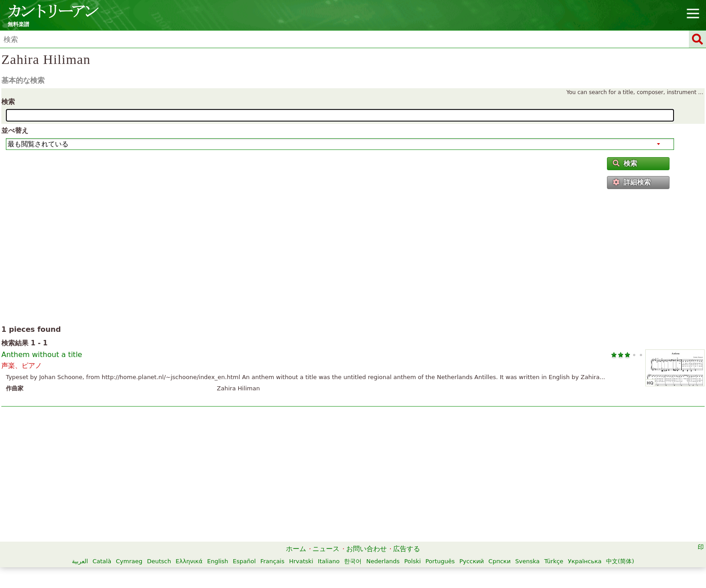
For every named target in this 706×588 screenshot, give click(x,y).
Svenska (527, 561)
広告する (407, 549)
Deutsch (159, 561)
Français (272, 561)
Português (440, 561)
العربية (80, 561)
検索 (8, 102)
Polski (413, 561)
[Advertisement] (353, 259)
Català (102, 561)
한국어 (353, 561)
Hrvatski (301, 561)
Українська (585, 561)
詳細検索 (632, 182)
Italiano (329, 561)
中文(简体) (620, 561)
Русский (472, 561)
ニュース (326, 549)
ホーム (296, 549)
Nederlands (383, 561)
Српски (500, 561)
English (218, 561)
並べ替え (15, 131)
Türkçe (554, 561)
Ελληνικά (189, 561)
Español (244, 561)
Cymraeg (129, 561)
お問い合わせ (367, 549)
